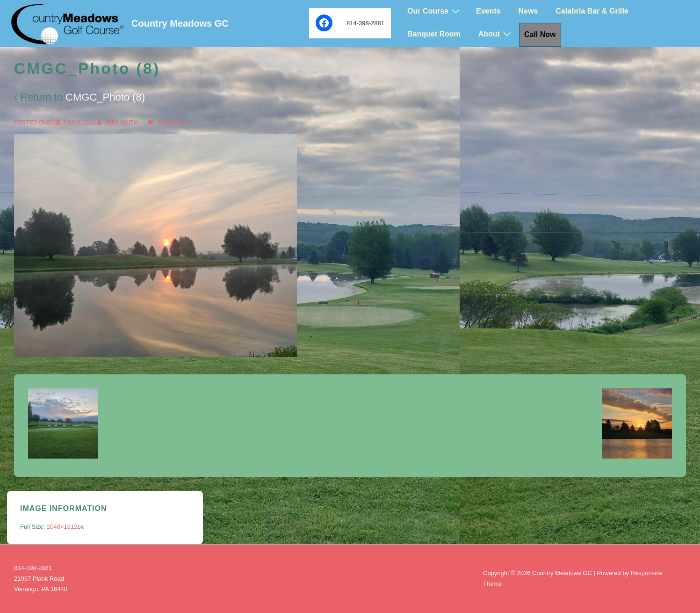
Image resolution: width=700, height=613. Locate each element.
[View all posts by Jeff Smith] (118, 123)
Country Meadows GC (180, 23)
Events (488, 11)
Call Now (540, 34)
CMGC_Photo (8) (105, 97)
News (528, 11)
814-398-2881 (33, 568)
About (496, 34)
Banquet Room (434, 34)
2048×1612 (62, 527)
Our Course (435, 11)
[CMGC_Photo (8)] (79, 123)
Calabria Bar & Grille (592, 11)
